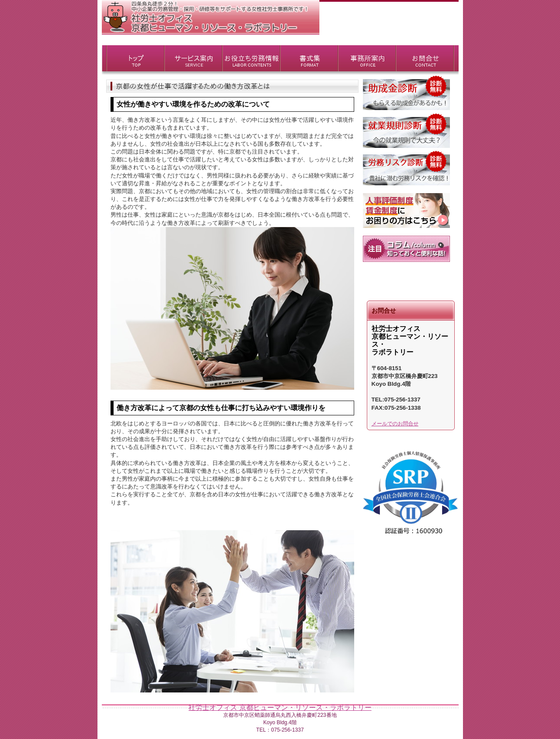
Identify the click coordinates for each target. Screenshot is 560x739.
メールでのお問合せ (395, 424)
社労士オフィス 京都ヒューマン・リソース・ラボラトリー (280, 707)
